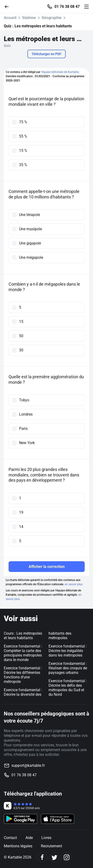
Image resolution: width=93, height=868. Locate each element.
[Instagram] (66, 857)
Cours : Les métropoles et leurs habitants (23, 636)
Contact (10, 838)
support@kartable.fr (28, 765)
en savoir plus (74, 584)
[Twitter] (54, 857)
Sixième (29, 18)
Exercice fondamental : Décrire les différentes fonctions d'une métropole (23, 675)
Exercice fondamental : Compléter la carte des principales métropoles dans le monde (23, 653)
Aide (29, 838)
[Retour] (9, 6)
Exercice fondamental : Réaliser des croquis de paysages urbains (68, 668)
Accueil (10, 18)
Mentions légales (18, 846)
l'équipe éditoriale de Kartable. (60, 72)
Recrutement (51, 846)
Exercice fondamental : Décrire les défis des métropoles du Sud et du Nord (68, 688)
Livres (46, 838)
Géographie (52, 18)
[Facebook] (42, 857)
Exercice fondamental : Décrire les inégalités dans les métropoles (68, 651)
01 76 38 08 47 (67, 7)
